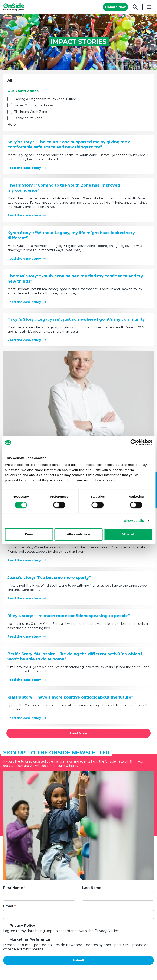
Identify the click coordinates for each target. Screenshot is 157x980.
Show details (134, 521)
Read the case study (24, 168)
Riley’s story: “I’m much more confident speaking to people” (69, 616)
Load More (78, 733)
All (10, 80)
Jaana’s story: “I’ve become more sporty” (49, 578)
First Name (13, 888)
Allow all (128, 534)
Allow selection (78, 534)
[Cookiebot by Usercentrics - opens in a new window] (133, 442)
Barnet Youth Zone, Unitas (34, 105)
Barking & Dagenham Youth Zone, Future (45, 99)
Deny (29, 534)
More (12, 125)
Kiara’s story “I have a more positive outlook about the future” (70, 697)
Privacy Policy (22, 926)
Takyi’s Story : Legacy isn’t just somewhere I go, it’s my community (76, 319)
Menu (150, 7)
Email (8, 906)
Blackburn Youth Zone (30, 112)
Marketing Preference (30, 940)
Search (135, 7)
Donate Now (115, 7)
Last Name (92, 888)
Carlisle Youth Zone (28, 118)
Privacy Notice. (107, 931)
